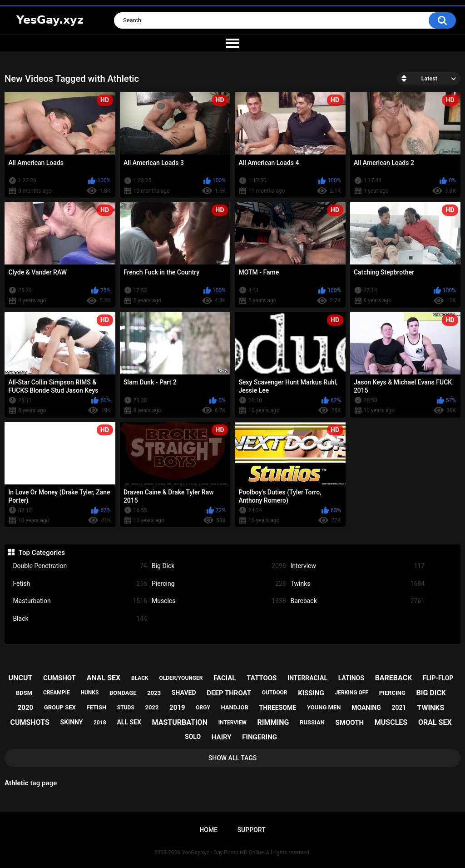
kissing (311, 693)
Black (80, 619)
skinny (72, 722)
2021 (399, 708)
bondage (123, 693)
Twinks (358, 584)
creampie (57, 693)
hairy (222, 737)
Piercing (219, 584)
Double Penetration (80, 566)
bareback (394, 678)
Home (208, 830)
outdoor (275, 693)
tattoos (262, 678)
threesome (277, 708)
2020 (25, 708)
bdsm (24, 693)
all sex (129, 722)
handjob (235, 707)
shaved (184, 693)
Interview (358, 566)
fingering (260, 737)
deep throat (229, 693)
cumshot (59, 678)
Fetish (80, 584)
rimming (273, 722)
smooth (350, 723)
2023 (154, 693)
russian (312, 722)
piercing (392, 693)
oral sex (435, 722)
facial (225, 678)
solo (193, 737)
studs (126, 708)
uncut (21, 678)
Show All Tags (233, 758)
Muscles (219, 601)
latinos (351, 678)
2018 (100, 723)
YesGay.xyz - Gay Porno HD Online (223, 853)
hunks (89, 693)
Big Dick (219, 566)
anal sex (104, 678)
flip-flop (438, 678)
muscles (391, 722)
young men (324, 707)
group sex (60, 707)
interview (232, 723)
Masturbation (80, 601)
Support (252, 830)
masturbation (180, 722)
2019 (177, 708)
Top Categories (42, 553)
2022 (152, 707)
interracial (307, 678)
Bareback (358, 601)
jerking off (352, 693)
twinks (430, 708)
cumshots (30, 722)
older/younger (181, 678)
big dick (431, 693)
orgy (203, 708)
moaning (366, 708)
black (140, 678)
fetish (96, 707)
